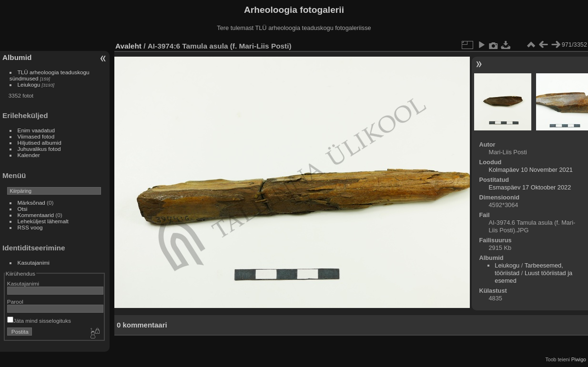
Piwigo (579, 359)
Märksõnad (31, 203)
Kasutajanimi (34, 263)
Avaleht (128, 46)
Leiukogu (29, 84)
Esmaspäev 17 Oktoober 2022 (530, 187)
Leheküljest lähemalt (43, 221)
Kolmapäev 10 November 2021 (530, 170)
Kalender (29, 155)
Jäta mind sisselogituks (39, 321)
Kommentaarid (36, 215)
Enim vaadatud (36, 130)
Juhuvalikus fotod (39, 149)
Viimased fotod (36, 136)
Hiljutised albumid (40, 143)
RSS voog (30, 227)
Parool (15, 302)
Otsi (23, 209)
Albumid (17, 57)
